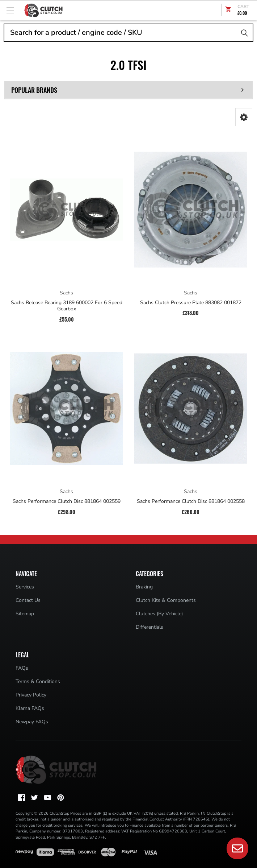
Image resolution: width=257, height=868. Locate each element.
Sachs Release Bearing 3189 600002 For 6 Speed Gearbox (67, 306)
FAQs (22, 668)
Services (25, 587)
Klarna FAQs (30, 708)
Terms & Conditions (38, 681)
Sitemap (25, 614)
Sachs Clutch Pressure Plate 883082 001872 (191, 303)
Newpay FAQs (32, 722)
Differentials (149, 627)
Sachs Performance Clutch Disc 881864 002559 (67, 501)
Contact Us (28, 600)
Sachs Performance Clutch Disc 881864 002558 (191, 501)
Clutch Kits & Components (166, 600)
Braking (144, 587)
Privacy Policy (31, 695)
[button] (244, 117)
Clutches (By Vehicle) (159, 614)
